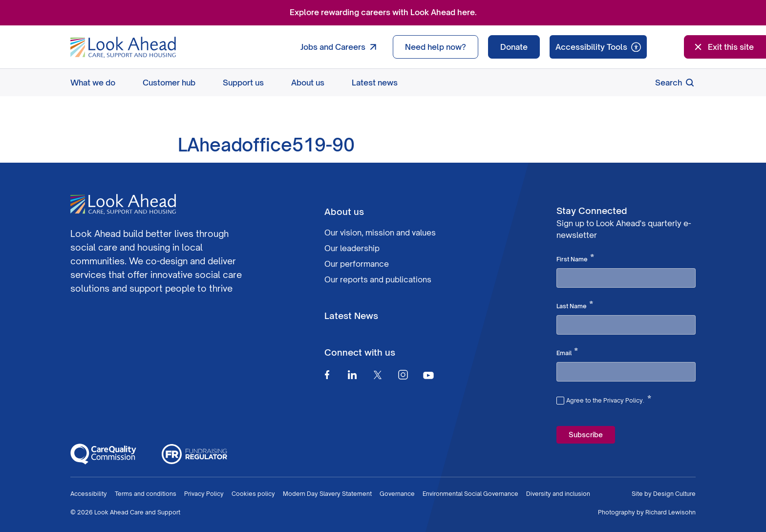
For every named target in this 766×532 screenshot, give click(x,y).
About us (308, 83)
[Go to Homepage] (123, 47)
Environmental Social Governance (470, 494)
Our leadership (352, 248)
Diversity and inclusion (558, 494)
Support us (243, 83)
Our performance (357, 264)
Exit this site (723, 47)
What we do (93, 83)
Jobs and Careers (341, 47)
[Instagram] (403, 375)
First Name (575, 258)
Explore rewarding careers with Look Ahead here (382, 12)
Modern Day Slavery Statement (327, 494)
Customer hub (169, 83)
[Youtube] (428, 375)
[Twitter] (378, 375)
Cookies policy (253, 494)
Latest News (351, 316)
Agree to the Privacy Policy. (609, 399)
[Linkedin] (352, 375)
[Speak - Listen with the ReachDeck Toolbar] (598, 47)
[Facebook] (327, 375)
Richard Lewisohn (670, 512)
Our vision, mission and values (380, 233)
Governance (397, 494)
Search (675, 83)
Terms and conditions (146, 494)
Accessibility (89, 494)
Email (567, 352)
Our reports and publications (378, 279)
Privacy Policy (204, 494)
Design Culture (674, 494)
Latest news (375, 83)
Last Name (575, 305)
